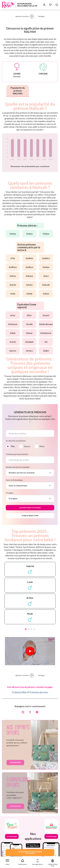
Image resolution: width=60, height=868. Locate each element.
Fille (13, 446)
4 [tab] (34, 629)
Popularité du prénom (18, 91)
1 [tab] (26, 629)
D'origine (10, 493)
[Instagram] (23, 712)
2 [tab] (29, 629)
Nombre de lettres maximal (18, 467)
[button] (8, 861)
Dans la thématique (14, 480)
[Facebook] (30, 712)
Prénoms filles (19, 692)
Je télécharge (12, 836)
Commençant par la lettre (17, 454)
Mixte (42, 446)
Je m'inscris (15, 762)
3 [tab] (31, 629)
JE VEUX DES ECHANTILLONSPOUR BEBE (30, 852)
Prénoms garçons (39, 692)
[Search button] (57, 5)
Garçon (27, 446)
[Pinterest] (37, 712)
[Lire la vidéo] (30, 651)
